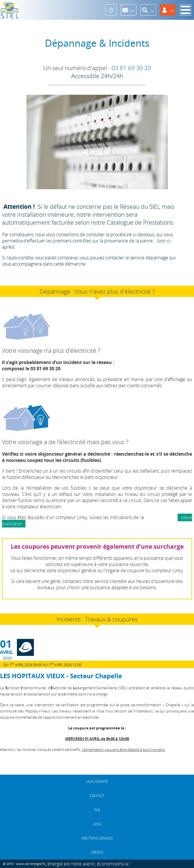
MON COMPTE (97, 782)
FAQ (97, 810)
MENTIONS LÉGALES (97, 838)
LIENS (97, 824)
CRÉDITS (97, 852)
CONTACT (97, 796)
